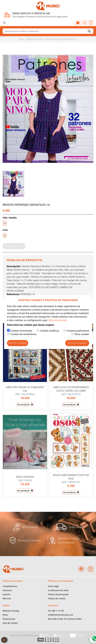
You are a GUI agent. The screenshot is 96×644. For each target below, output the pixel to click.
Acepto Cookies (18, 343)
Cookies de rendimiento (23, 334)
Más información (58, 320)
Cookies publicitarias (78, 331)
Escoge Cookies (77, 343)
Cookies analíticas (49, 331)
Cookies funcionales (21, 331)
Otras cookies (82, 334)
